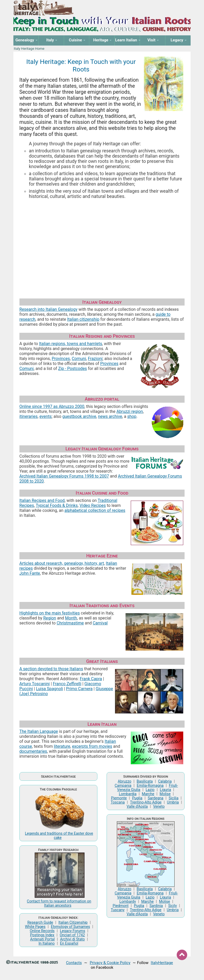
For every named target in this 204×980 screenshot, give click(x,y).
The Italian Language (39, 731)
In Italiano (47, 943)
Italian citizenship (83, 319)
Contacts (74, 963)
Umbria (173, 802)
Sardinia (156, 906)
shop (132, 416)
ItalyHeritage (162, 963)
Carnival (100, 623)
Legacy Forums (72, 931)
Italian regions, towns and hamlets (71, 344)
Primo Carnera (79, 689)
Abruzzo (125, 781)
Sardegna (156, 798)
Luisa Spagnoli (49, 689)
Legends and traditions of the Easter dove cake (59, 835)
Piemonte (119, 798)
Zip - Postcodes (72, 369)
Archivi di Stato (72, 939)
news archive (110, 416)
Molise (165, 794)
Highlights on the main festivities (50, 613)
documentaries (33, 751)
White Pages (35, 927)
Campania (123, 785)
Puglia (137, 798)
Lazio (150, 790)
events (45, 416)
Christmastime (70, 623)
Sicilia (174, 798)
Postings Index (42, 935)
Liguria (166, 790)
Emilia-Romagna (150, 785)
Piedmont (121, 906)
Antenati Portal (43, 939)
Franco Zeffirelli (67, 684)
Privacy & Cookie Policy (110, 963)
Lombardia (128, 794)
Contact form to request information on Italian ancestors (59, 903)
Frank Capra (91, 679)
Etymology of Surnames (70, 927)
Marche (148, 794)
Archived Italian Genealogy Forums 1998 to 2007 (64, 476)
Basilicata (145, 781)
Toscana (117, 802)
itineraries (28, 416)
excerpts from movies (92, 746)
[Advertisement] (102, 242)
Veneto (159, 806)
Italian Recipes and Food (42, 500)
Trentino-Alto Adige (146, 802)
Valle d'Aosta (137, 806)
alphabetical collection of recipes (95, 510)
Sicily (173, 906)
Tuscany (118, 910)
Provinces (61, 359)
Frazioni (95, 359)
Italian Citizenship (73, 922)
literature (62, 746)
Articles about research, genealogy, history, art (62, 563)
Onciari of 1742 (72, 935)
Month (71, 618)
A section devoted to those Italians (51, 669)
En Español (69, 943)
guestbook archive (79, 416)
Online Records (42, 931)
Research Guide (40, 922)
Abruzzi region (130, 411)
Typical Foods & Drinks (57, 505)
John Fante (30, 573)
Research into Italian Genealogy (48, 309)
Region (50, 618)
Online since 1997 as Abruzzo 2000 (52, 406)
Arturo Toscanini (35, 684)
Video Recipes (93, 505)
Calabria (165, 781)
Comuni (79, 359)
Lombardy (128, 901)
